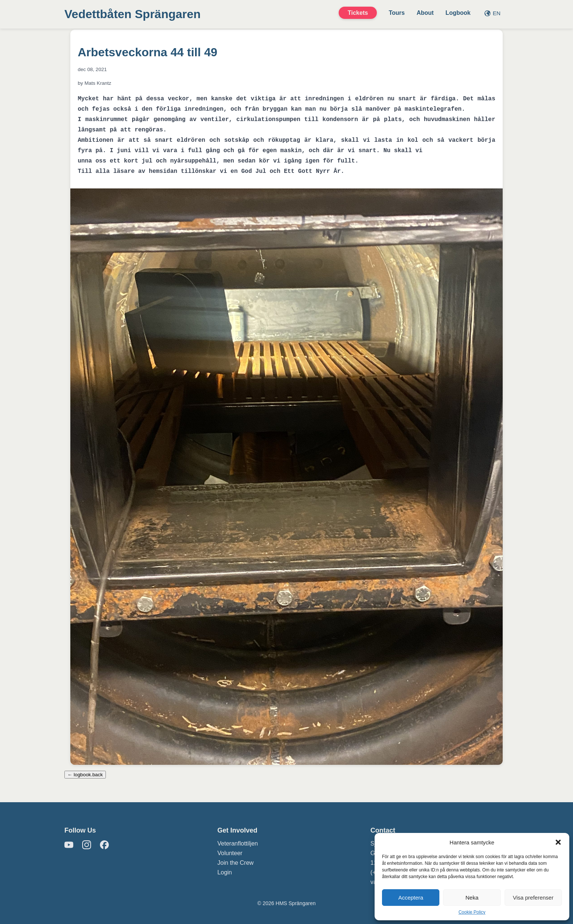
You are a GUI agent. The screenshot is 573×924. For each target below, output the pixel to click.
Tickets (358, 13)
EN (492, 13)
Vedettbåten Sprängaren (133, 14)
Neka (472, 898)
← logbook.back (85, 775)
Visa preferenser (533, 898)
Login (224, 872)
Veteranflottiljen (237, 843)
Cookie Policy (472, 912)
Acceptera (411, 898)
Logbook (458, 13)
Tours (397, 13)
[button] (558, 842)
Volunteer (230, 853)
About (425, 13)
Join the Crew (235, 863)
